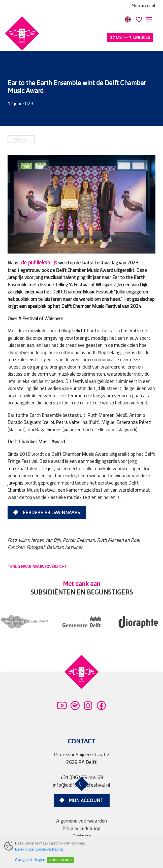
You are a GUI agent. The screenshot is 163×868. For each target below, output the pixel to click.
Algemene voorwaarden (81, 802)
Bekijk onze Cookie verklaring (39, 849)
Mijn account (143, 6)
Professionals (82, 833)
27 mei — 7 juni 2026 (130, 37)
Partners (82, 818)
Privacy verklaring (81, 810)
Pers (82, 825)
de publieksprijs (39, 244)
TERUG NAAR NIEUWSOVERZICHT (37, 548)
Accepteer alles (61, 860)
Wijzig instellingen (30, 859)
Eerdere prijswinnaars (51, 494)
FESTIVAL (21, 121)
